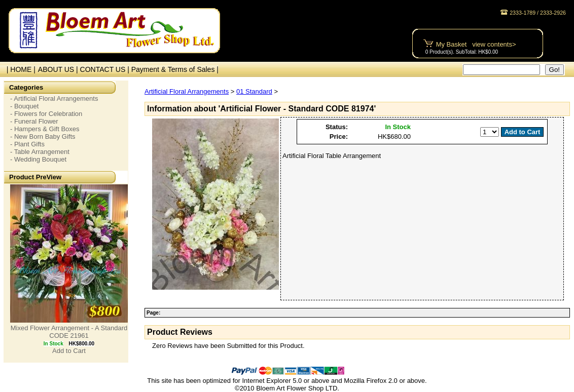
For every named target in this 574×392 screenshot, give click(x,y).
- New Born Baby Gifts (43, 136)
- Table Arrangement (40, 152)
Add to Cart (69, 351)
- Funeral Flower (34, 121)
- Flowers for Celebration (46, 114)
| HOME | (19, 69)
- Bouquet (24, 106)
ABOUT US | (59, 69)
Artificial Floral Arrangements (187, 91)
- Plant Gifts (27, 144)
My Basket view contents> (476, 44)
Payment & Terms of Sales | (175, 69)
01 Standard (254, 91)
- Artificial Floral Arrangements (54, 99)
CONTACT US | (106, 69)
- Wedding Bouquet (38, 159)
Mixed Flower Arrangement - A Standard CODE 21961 (69, 332)
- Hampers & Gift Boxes (45, 129)
